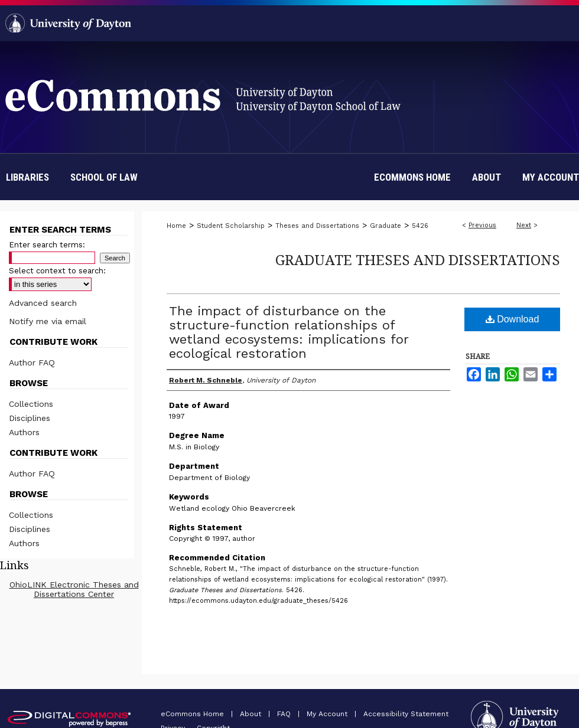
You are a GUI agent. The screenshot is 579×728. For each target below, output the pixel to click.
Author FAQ (32, 363)
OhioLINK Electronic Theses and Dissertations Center (74, 589)
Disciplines (30, 418)
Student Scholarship (231, 226)
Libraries (27, 177)
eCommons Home (193, 714)
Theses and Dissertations (317, 226)
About (252, 714)
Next (524, 225)
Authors (24, 432)
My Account (328, 714)
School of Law (104, 177)
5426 (420, 226)
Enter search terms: (47, 245)
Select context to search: (57, 271)
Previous (482, 225)
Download (513, 319)
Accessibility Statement (406, 714)
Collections (31, 404)
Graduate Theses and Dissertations (418, 259)
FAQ (285, 714)
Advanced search (43, 303)
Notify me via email (48, 321)
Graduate (386, 226)
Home (176, 226)
